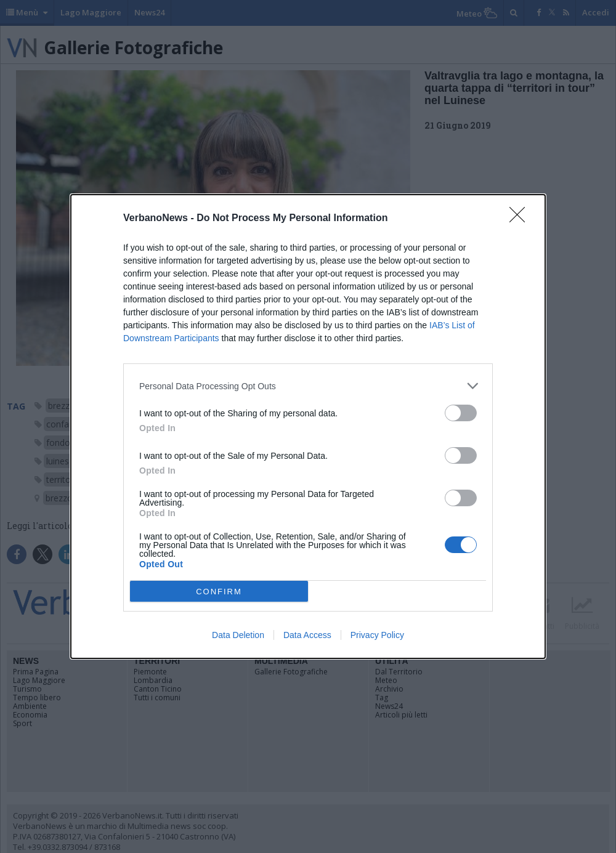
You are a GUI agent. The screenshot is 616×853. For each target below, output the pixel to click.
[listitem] (308, 386)
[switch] (461, 413)
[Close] (521, 219)
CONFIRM (219, 592)
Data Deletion (238, 635)
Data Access (307, 635)
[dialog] (308, 426)
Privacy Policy (377, 635)
